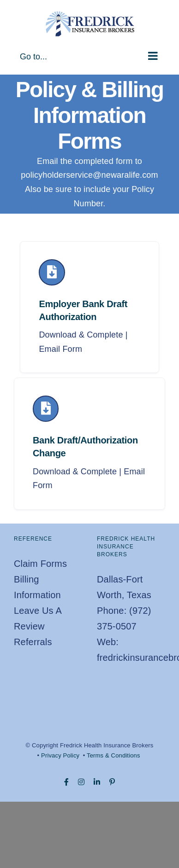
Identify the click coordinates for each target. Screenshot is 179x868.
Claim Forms (40, 564)
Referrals (33, 642)
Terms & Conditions (113, 755)
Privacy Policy (60, 755)
